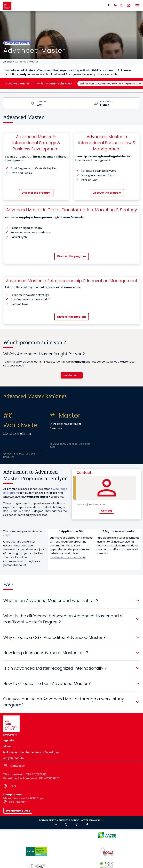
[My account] (129, 6)
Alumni (8, 746)
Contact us (18, 766)
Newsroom (10, 735)
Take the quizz (70, 375)
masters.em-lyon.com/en (66, 557)
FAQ (13, 786)
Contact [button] (107, 511)
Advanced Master (17, 84)
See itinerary (17, 802)
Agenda (8, 741)
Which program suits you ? (55, 84)
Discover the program (36, 193)
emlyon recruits (13, 758)
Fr (109, 5)
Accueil (8, 62)
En (115, 5)
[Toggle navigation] (137, 6)
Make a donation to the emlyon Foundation (31, 752)
